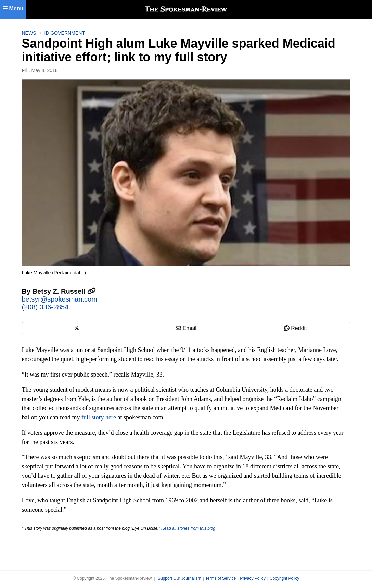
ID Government (65, 33)
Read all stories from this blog (188, 528)
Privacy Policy (253, 578)
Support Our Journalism (179, 578)
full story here (99, 417)
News (29, 33)
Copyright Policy (285, 578)
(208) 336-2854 (45, 307)
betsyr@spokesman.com (60, 299)
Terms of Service (221, 578)
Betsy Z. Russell (64, 291)
